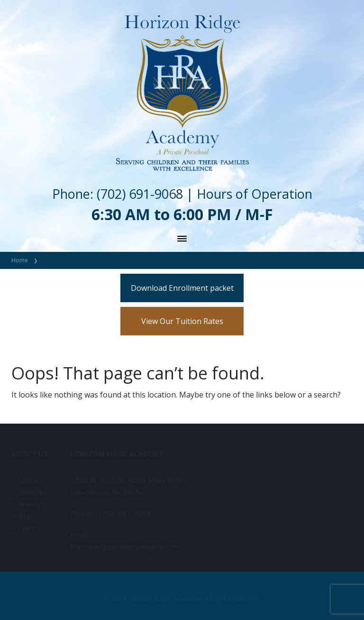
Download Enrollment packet (182, 288)
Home (20, 260)
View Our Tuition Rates (182, 321)
